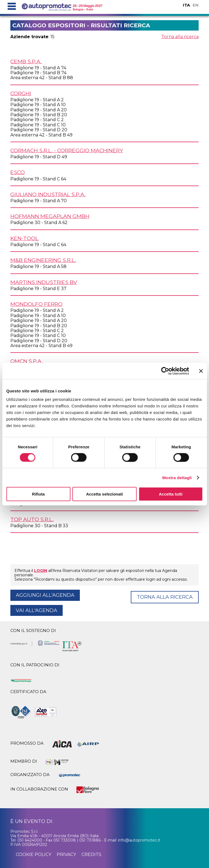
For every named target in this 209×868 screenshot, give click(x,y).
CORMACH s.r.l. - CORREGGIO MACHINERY (67, 150)
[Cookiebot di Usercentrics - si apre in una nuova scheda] (165, 371)
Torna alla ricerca (180, 37)
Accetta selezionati (105, 494)
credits (91, 854)
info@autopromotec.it (139, 840)
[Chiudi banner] (201, 371)
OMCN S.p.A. (27, 361)
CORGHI (21, 93)
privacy (66, 854)
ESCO (18, 172)
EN (196, 5)
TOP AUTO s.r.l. (32, 519)
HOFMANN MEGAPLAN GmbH (50, 216)
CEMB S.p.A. (26, 61)
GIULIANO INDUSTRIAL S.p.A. (48, 194)
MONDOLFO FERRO (36, 304)
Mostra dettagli (177, 477)
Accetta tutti (171, 494)
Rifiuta (38, 494)
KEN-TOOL (24, 238)
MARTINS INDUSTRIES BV (44, 282)
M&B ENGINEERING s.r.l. (43, 260)
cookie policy (34, 854)
